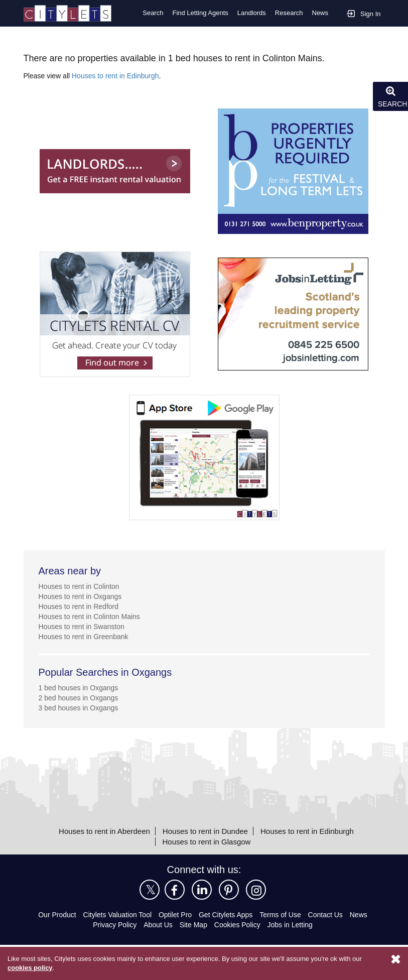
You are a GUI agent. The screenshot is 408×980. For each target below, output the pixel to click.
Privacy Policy (114, 925)
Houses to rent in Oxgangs (82, 596)
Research (289, 13)
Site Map (193, 925)
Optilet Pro (176, 914)
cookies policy (29, 968)
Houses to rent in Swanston (84, 626)
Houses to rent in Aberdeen (99, 830)
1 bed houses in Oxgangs (80, 687)
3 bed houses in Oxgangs (80, 707)
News (320, 13)
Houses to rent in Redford (81, 606)
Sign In (364, 13)
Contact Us (331, 914)
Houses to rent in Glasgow (207, 841)
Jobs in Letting (291, 925)
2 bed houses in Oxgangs (80, 697)
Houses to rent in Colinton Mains (92, 616)
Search (149, 13)
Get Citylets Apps (228, 914)
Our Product (52, 914)
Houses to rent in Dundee (205, 830)
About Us (158, 925)
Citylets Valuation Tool (115, 914)
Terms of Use (285, 914)
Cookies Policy (238, 925)
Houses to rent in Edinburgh (118, 75)
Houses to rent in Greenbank (86, 636)
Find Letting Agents (197, 13)
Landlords (251, 13)
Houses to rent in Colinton (82, 586)
